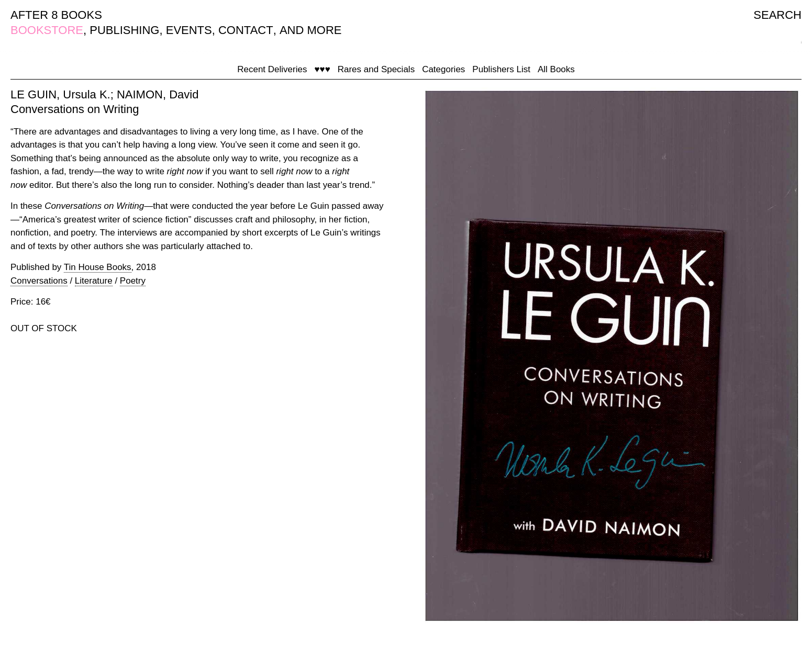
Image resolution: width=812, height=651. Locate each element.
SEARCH (777, 15)
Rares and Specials (376, 69)
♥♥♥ (322, 69)
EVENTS (189, 30)
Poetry (133, 281)
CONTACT (246, 30)
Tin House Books (98, 267)
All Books (556, 69)
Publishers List (501, 69)
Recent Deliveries (272, 69)
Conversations (39, 281)
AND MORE (311, 30)
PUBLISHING (124, 30)
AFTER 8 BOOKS (56, 15)
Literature (94, 281)
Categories (443, 69)
